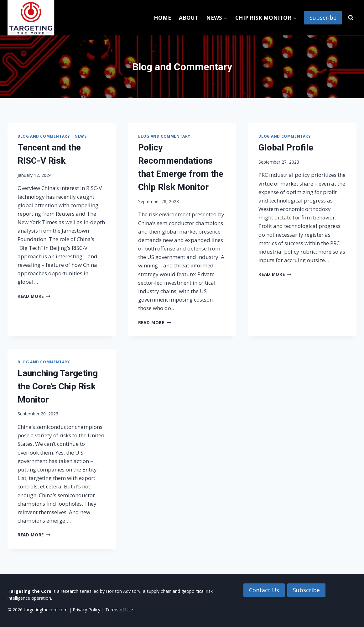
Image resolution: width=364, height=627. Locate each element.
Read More (34, 296)
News (81, 136)
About (188, 18)
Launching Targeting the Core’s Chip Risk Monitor (58, 386)
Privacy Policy (86, 610)
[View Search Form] (351, 18)
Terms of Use (119, 610)
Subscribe (323, 18)
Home (162, 18)
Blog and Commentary (44, 136)
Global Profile (286, 148)
